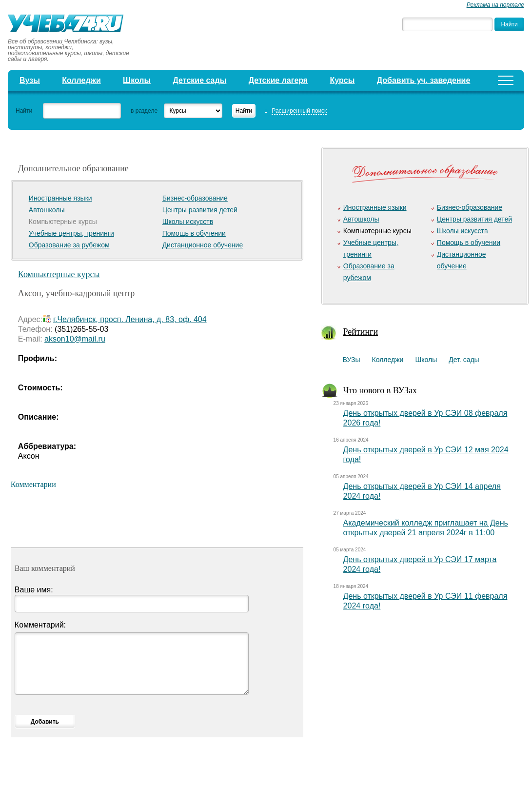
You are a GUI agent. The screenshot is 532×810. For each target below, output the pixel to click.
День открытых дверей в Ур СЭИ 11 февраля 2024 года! (425, 601)
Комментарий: (40, 625)
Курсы (343, 80)
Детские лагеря (278, 80)
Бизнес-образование (195, 198)
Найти (24, 111)
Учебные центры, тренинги (71, 233)
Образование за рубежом (69, 245)
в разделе (144, 111)
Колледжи (81, 80)
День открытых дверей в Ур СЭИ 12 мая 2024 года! (426, 455)
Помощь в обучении (194, 233)
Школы (137, 80)
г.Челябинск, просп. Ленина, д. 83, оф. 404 (130, 319)
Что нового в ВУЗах (380, 390)
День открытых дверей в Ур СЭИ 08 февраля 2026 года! (425, 418)
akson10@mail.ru (75, 339)
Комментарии (33, 484)
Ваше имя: (34, 590)
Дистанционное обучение (203, 245)
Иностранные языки (60, 198)
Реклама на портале (495, 5)
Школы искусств (188, 222)
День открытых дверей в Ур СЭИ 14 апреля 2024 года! (422, 491)
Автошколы (47, 210)
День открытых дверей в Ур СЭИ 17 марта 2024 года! (420, 564)
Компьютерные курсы (59, 274)
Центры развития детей (200, 210)
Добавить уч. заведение (424, 80)
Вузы (30, 80)
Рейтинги (361, 332)
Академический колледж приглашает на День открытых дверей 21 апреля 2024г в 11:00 (426, 528)
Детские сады (200, 80)
